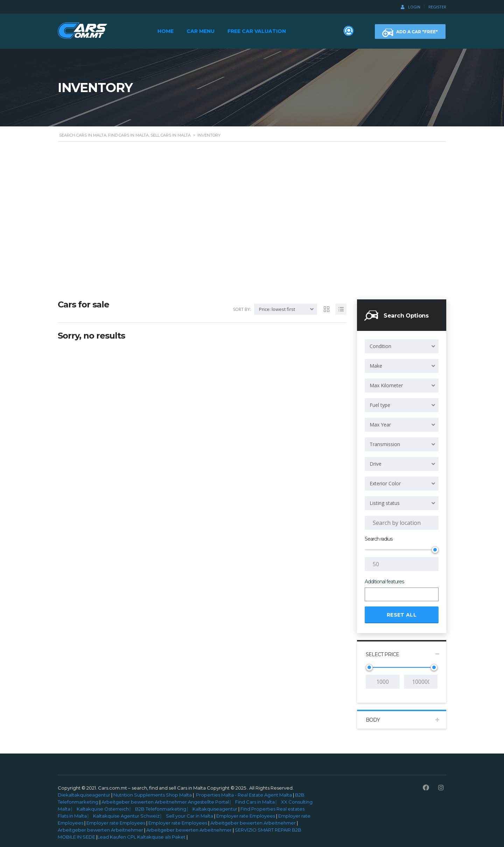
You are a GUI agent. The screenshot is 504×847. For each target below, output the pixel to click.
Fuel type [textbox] (380, 405)
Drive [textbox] (376, 464)
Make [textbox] (376, 366)
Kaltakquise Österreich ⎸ (106, 809)
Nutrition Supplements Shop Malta (153, 795)
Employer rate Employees (246, 816)
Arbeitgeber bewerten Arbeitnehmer (253, 823)
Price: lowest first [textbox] (277, 309)
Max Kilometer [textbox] (386, 385)
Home (166, 31)
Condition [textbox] (380, 346)
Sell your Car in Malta (190, 816)
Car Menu (201, 31)
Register (437, 7)
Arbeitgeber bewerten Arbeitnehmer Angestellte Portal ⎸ (168, 802)
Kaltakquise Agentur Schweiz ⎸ (129, 816)
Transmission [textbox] (385, 444)
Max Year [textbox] (380, 425)
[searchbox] (373, 595)
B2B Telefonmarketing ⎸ (164, 809)
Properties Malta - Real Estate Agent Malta (244, 795)
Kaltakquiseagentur (215, 809)
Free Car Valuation (257, 31)
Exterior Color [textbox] (385, 483)
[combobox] (402, 346)
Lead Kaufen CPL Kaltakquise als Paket (141, 837)
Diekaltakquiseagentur (84, 795)
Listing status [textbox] (385, 503)
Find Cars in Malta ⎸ (258, 802)
